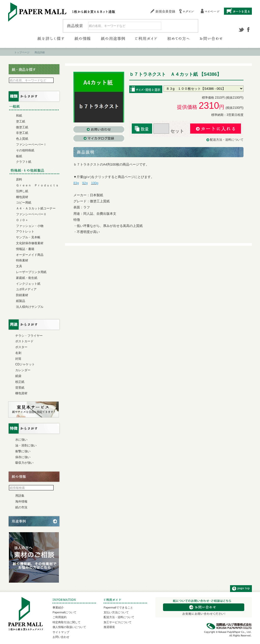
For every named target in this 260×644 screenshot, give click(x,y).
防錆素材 (22, 295)
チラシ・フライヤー (29, 336)
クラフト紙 (24, 162)
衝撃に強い (23, 451)
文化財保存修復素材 (30, 243)
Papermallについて (64, 612)
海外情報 (21, 502)
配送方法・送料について (227, 140)
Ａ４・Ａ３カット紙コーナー (36, 208)
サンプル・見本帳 (28, 237)
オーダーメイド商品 (30, 255)
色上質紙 (22, 139)
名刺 (18, 353)
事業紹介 (58, 607)
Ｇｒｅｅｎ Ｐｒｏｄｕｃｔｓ (37, 185)
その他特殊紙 (25, 150)
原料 (19, 180)
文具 (19, 266)
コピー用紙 (24, 203)
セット (169, 131)
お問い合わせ (61, 637)
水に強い (21, 440)
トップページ (22, 52)
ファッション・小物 (30, 226)
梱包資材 (22, 197)
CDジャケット (25, 364)
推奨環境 (109, 627)
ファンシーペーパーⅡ (31, 214)
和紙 (19, 116)
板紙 (19, 156)
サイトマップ (61, 632)
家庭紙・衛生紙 (27, 278)
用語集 (20, 496)
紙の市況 (21, 507)
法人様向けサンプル (30, 307)
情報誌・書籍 (25, 249)
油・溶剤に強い (26, 445)
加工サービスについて (118, 622)
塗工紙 (21, 121)
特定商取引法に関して (67, 622)
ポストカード (24, 341)
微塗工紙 (22, 127)
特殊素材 (22, 260)
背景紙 (20, 388)
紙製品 (21, 301)
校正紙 (20, 382)
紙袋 (18, 376)
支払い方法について (116, 612)
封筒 (18, 359)
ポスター (21, 347)
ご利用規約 (60, 617)
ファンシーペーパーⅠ (31, 145)
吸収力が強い (24, 463)
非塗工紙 (22, 133)
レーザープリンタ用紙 (31, 272)
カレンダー (23, 370)
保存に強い (23, 457)
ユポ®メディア (26, 289)
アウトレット (25, 231)
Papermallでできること (118, 607)
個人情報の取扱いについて (69, 627)
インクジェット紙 (28, 284)
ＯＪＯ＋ (22, 220)
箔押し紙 (22, 191)
